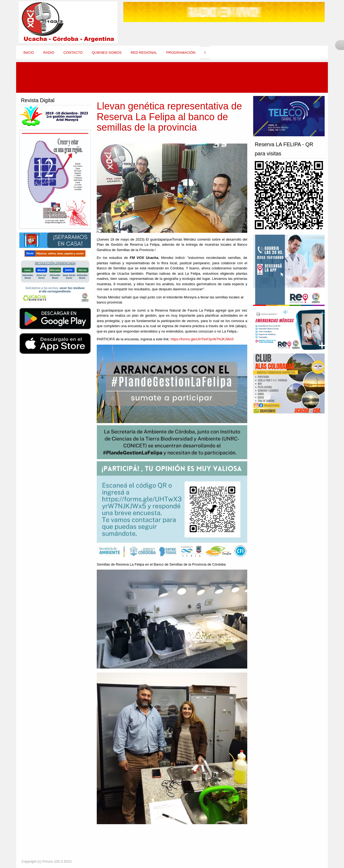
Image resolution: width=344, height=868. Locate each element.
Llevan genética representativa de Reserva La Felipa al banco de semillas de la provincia (169, 117)
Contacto (73, 53)
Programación (181, 53)
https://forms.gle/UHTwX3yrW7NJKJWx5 (202, 339)
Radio (49, 53)
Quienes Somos (107, 53)
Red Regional (144, 53)
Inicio (29, 53)
